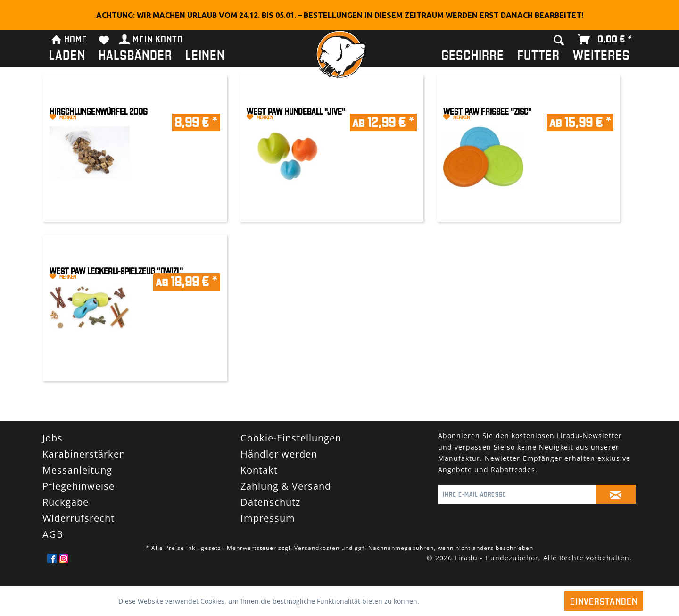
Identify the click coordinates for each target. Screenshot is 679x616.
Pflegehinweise (79, 486)
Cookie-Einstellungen (291, 438)
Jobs (53, 438)
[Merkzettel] (104, 40)
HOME (69, 38)
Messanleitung (77, 470)
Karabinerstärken (84, 454)
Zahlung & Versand (286, 486)
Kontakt (259, 470)
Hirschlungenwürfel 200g (99, 112)
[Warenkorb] (605, 40)
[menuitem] (67, 57)
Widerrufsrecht (79, 518)
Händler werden (279, 454)
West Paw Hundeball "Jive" (296, 112)
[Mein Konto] (152, 40)
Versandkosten (317, 548)
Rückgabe (66, 502)
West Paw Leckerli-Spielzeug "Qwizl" (116, 271)
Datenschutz (270, 502)
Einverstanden (604, 601)
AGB (53, 534)
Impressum (268, 518)
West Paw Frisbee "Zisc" (487, 112)
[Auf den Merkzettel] (92, 117)
